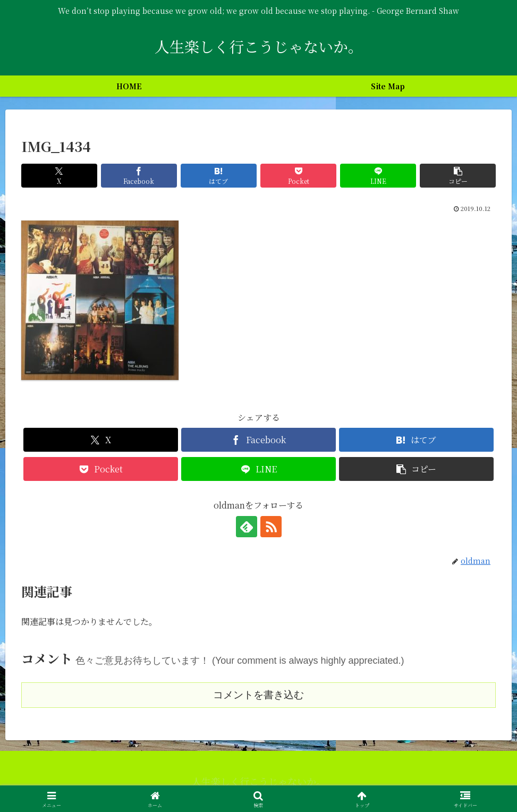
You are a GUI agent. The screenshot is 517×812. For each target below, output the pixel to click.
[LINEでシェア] (378, 176)
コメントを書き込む (258, 695)
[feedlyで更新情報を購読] (247, 527)
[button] (458, 176)
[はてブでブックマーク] (219, 176)
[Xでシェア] (59, 176)
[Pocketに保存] (298, 176)
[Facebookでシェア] (139, 176)
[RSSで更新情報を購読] (271, 527)
